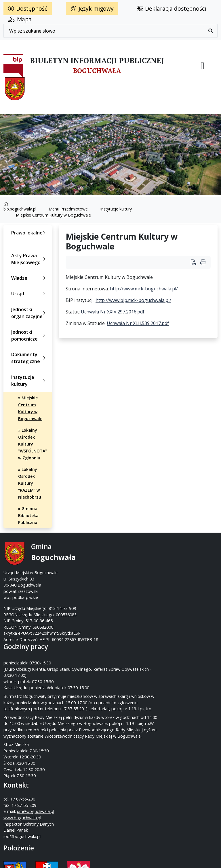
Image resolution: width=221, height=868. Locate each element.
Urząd (29, 294)
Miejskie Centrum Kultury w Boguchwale (53, 215)
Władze (29, 278)
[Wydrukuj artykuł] (203, 262)
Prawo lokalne (29, 233)
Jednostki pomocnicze (29, 335)
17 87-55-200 (133, 560)
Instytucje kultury (116, 209)
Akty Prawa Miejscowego (29, 259)
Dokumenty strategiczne (29, 358)
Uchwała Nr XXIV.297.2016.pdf (113, 312)
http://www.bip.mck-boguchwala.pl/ (133, 300)
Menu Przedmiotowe (68, 209)
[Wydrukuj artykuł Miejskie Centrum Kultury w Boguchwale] (196, 262)
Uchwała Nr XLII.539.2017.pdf (138, 323)
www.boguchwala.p (132, 585)
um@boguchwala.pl (133, 578)
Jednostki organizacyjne (29, 313)
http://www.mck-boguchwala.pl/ (144, 289)
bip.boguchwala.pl (20, 209)
